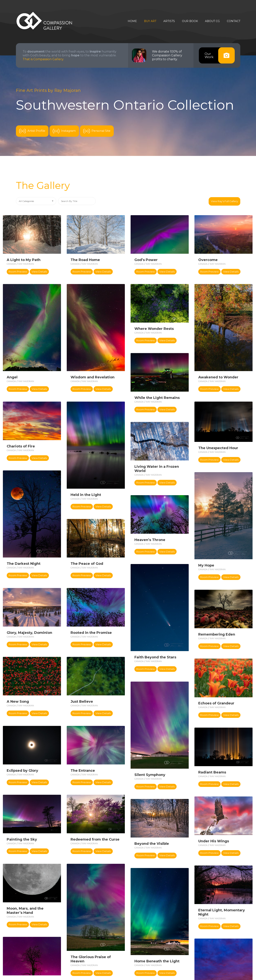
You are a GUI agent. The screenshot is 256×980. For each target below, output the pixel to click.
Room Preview (18, 272)
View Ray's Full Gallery (224, 201)
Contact (234, 21)
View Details (39, 272)
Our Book (190, 21)
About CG (212, 21)
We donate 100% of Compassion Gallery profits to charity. (167, 55)
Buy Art (150, 21)
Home (132, 21)
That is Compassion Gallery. (43, 59)
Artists (169, 21)
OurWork (220, 55)
